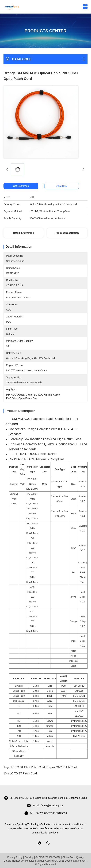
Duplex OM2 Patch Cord (61, 767)
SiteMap (29, 857)
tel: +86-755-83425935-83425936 (45, 813)
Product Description (67, 233)
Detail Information (23, 233)
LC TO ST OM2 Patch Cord (28, 767)
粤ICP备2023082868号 (48, 857)
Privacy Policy (15, 857)
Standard (14, 484)
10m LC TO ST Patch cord (20, 773)
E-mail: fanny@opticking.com (46, 806)
